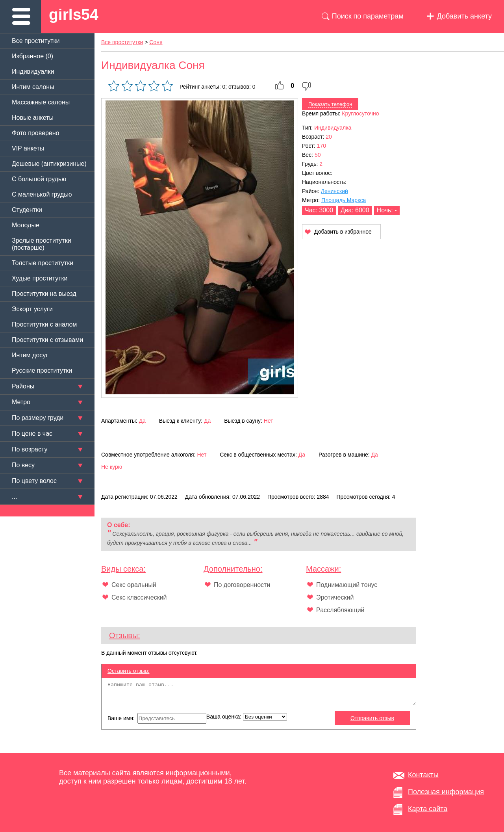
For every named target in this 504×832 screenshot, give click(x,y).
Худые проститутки (40, 278)
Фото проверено (35, 133)
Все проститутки (36, 41)
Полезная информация (446, 792)
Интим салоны (33, 87)
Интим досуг (30, 355)
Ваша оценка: (247, 717)
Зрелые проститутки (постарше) (42, 244)
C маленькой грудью (42, 194)
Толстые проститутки (43, 263)
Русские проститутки (42, 370)
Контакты (423, 775)
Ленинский (334, 191)
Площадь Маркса (344, 200)
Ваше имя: (157, 718)
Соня (156, 42)
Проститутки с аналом (44, 324)
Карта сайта (428, 809)
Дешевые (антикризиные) (49, 164)
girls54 (74, 14)
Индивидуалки (33, 71)
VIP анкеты (28, 148)
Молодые (26, 225)
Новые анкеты (33, 118)
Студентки (27, 210)
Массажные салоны (41, 102)
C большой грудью (39, 179)
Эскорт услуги (32, 309)
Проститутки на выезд (44, 294)
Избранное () (32, 56)
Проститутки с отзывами (47, 340)
